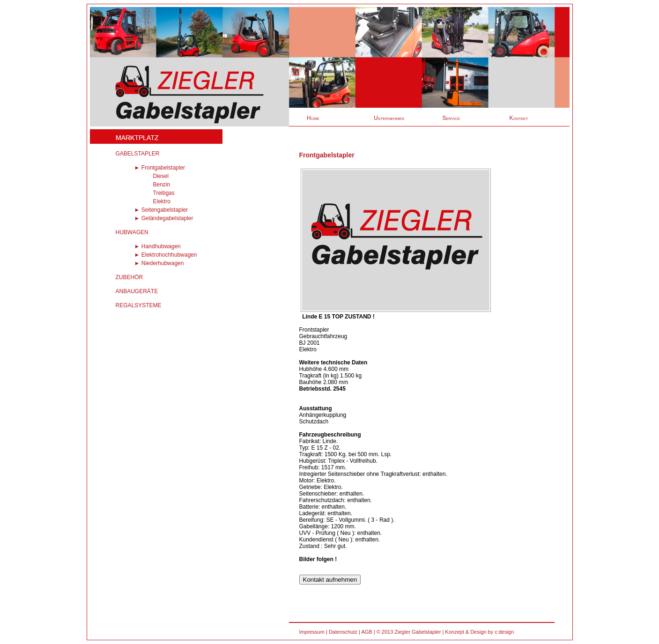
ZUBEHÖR (130, 277)
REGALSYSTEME (139, 305)
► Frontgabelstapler (160, 168)
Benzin (162, 185)
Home (313, 118)
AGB (367, 632)
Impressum (312, 632)
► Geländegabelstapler (164, 218)
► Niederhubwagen (159, 263)
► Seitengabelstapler (161, 210)
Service (452, 118)
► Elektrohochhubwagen (166, 255)
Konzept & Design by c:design (479, 632)
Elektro (162, 201)
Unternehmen (389, 118)
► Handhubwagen (158, 246)
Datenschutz (343, 632)
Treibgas (164, 193)
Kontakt (519, 118)
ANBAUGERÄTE (137, 291)
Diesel (161, 176)
